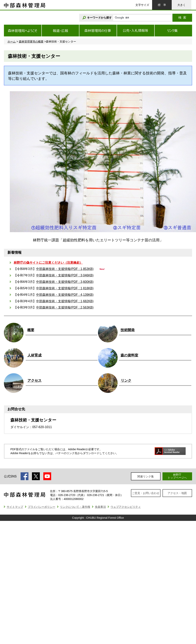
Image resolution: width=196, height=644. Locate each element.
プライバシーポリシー (42, 507)
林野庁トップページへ (177, 476)
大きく (181, 5)
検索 (182, 18)
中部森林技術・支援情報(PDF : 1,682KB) (65, 301)
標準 (162, 5)
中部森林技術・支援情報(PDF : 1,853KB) (65, 269)
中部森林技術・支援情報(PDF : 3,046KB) (65, 275)
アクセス (34, 381)
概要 (31, 330)
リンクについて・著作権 (75, 507)
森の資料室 (129, 355)
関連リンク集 (146, 476)
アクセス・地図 (177, 493)
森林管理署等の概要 (31, 41)
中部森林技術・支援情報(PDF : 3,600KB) (65, 282)
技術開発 (128, 330)
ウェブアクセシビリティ (126, 507)
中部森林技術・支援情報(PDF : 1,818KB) (65, 288)
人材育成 (34, 355)
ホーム (12, 41)
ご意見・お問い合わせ (146, 493)
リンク (126, 381)
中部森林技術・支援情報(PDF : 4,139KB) (65, 295)
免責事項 (100, 507)
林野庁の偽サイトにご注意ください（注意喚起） (48, 263)
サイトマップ (15, 507)
